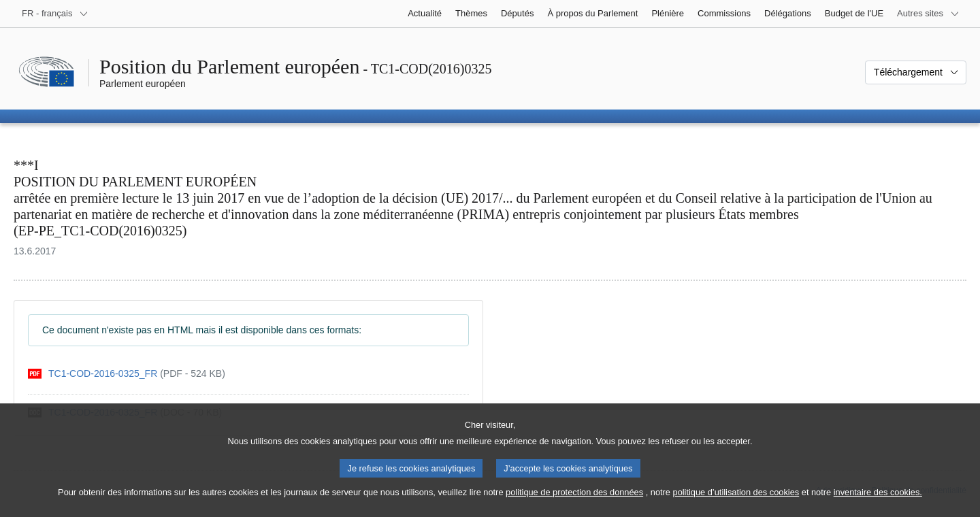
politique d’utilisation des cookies (736, 504)
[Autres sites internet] (928, 14)
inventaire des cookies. (878, 504)
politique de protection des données (574, 504)
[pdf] (127, 374)
